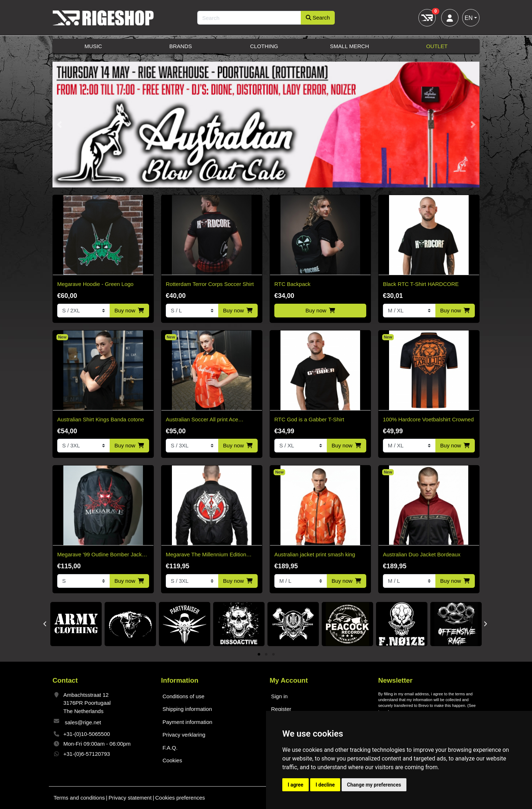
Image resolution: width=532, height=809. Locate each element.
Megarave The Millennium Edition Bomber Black (206, 555)
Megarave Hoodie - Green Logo (95, 284)
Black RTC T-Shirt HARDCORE (421, 284)
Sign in (279, 696)
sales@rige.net (83, 722)
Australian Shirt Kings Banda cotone (101, 419)
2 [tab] (266, 655)
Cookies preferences (180, 798)
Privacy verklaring (184, 735)
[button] (59, 125)
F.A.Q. (170, 748)
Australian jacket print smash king (315, 554)
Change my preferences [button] (374, 785)
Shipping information (187, 709)
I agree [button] (295, 785)
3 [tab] (273, 655)
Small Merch (350, 46)
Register (281, 709)
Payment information (187, 722)
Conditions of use (183, 696)
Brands (181, 46)
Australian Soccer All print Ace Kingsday (202, 420)
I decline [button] (325, 785)
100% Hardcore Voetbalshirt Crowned (428, 419)
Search (318, 18)
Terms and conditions (79, 798)
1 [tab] (259, 655)
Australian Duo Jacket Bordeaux (422, 554)
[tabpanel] (76, 624)
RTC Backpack (292, 284)
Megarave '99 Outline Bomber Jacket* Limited (103, 555)
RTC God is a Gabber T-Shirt (309, 419)
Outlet (437, 46)
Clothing (264, 46)
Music (93, 46)
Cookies (172, 760)
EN (469, 18)
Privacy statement (130, 798)
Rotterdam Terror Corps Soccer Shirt (210, 284)
